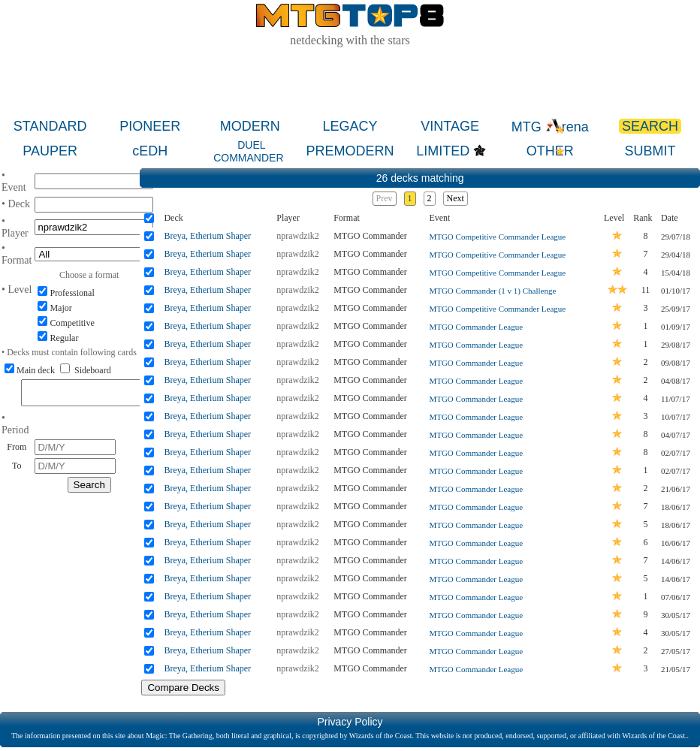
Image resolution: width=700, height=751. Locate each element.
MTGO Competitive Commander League (497, 237)
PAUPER (50, 151)
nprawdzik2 (298, 236)
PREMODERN (350, 151)
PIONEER (150, 126)
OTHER (550, 151)
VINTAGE (450, 126)
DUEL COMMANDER (248, 151)
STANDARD (50, 126)
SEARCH (650, 126)
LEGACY (350, 126)
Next (456, 198)
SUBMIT (650, 151)
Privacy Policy (350, 722)
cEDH (150, 151)
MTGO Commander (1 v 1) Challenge (492, 291)
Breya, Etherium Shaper (207, 236)
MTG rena (550, 127)
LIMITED (443, 151)
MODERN (250, 126)
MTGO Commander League (476, 327)
